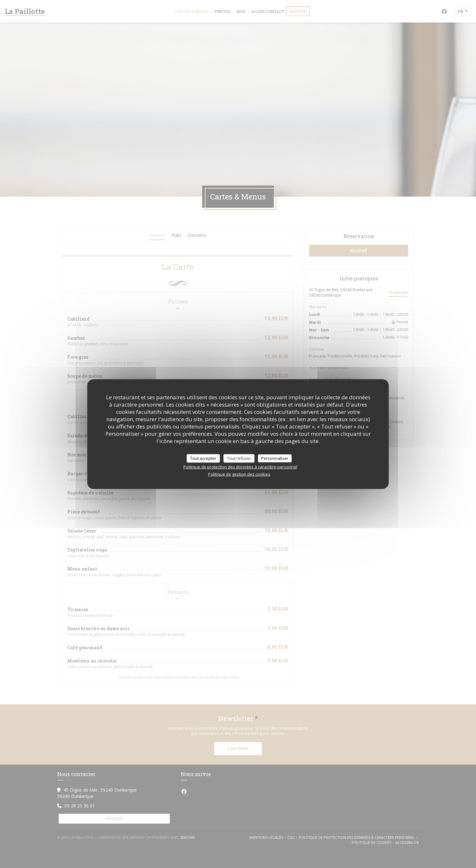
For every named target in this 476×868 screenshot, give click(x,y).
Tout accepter (203, 458)
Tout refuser (239, 458)
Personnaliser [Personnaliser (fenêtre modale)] (275, 458)
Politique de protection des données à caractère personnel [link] (240, 467)
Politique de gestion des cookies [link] (239, 474)
